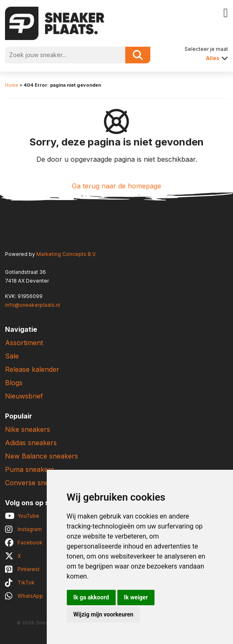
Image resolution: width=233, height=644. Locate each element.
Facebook (30, 543)
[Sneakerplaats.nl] (55, 23)
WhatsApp (30, 596)
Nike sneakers (28, 429)
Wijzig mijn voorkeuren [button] (104, 614)
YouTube (28, 516)
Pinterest (29, 569)
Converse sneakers (36, 483)
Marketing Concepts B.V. (66, 254)
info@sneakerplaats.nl (33, 305)
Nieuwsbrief (24, 396)
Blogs (14, 383)
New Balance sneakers (42, 456)
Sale (12, 356)
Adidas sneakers (31, 443)
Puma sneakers (30, 469)
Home (12, 85)
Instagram (30, 529)
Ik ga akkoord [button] (91, 597)
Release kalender (32, 369)
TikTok (26, 583)
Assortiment (24, 343)
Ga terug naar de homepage (116, 186)
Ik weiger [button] (136, 597)
